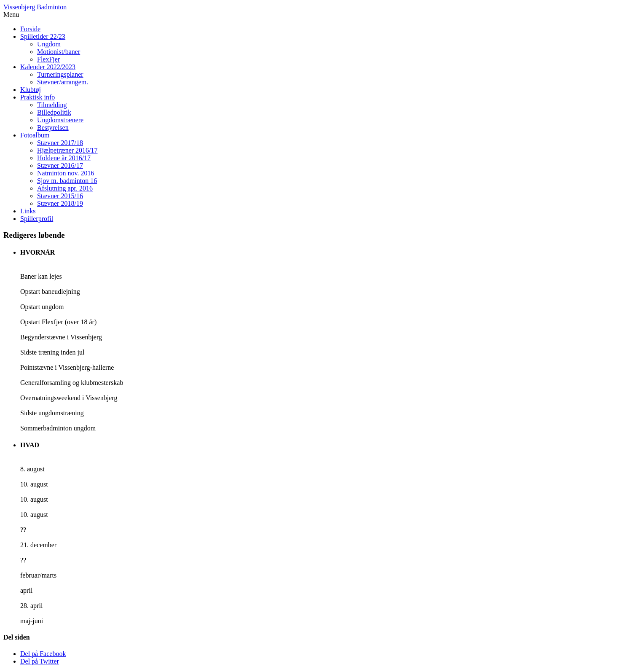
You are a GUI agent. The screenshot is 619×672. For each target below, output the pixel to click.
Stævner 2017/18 (60, 143)
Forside (30, 29)
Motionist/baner (59, 52)
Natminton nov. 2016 (66, 173)
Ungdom (49, 44)
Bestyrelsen (53, 128)
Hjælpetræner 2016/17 (67, 150)
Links (28, 211)
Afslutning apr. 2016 (65, 188)
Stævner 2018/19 (60, 203)
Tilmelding (52, 105)
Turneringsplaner (60, 74)
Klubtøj (31, 90)
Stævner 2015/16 (60, 196)
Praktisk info (38, 97)
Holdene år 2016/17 (64, 158)
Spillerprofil (37, 219)
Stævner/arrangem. (63, 82)
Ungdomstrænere (60, 120)
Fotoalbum (35, 135)
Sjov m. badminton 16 (67, 181)
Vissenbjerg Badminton (35, 7)
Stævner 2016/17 (60, 165)
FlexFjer (48, 59)
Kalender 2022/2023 (48, 67)
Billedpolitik (54, 112)
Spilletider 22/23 (43, 36)
